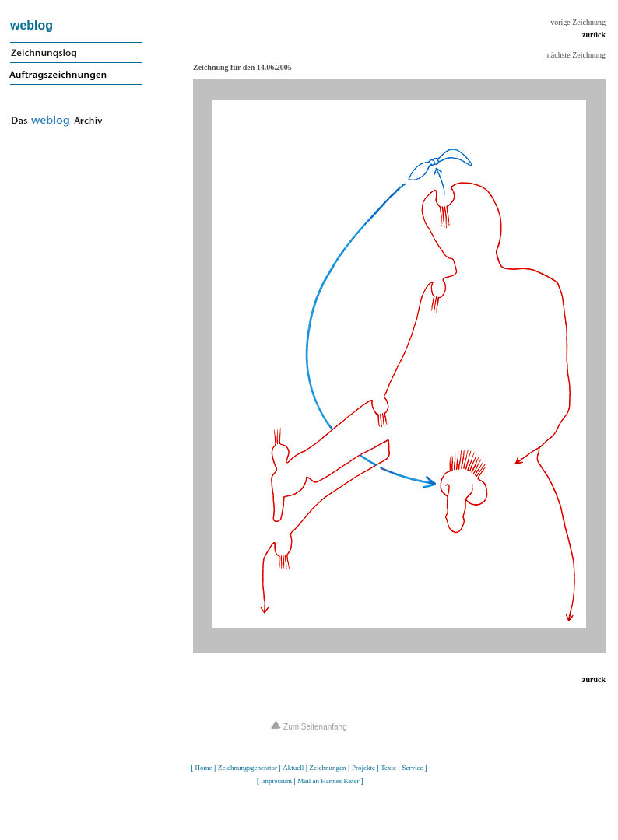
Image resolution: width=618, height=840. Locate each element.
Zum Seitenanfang (309, 727)
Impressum (276, 781)
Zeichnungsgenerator (248, 768)
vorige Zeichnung (578, 22)
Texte (388, 768)
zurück (594, 35)
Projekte (363, 768)
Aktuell (293, 768)
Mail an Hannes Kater (328, 781)
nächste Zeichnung (576, 55)
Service (412, 768)
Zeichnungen (328, 768)
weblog (32, 25)
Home (204, 768)
